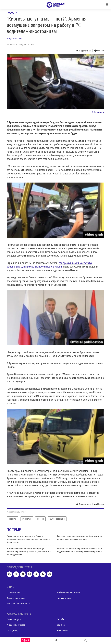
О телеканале (13, 592)
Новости (12, 13)
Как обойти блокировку (18, 603)
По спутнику (13, 630)
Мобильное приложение (69, 592)
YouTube (61, 625)
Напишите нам (64, 598)
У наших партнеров (16, 625)
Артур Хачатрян (14, 39)
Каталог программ (16, 598)
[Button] (83, 51)
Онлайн (60, 620)
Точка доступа (14, 620)
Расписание (63, 630)
